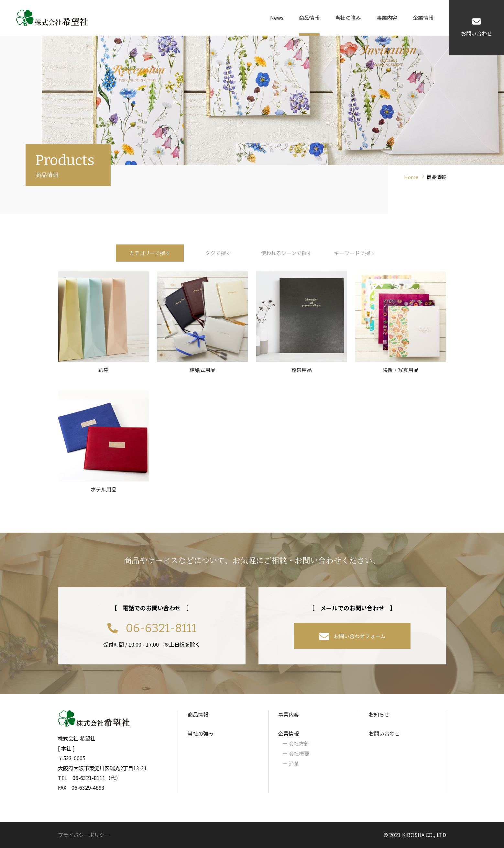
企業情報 (423, 17)
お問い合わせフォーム (352, 637)
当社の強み (348, 17)
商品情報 (309, 17)
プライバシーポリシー (84, 835)
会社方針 (296, 743)
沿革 (291, 763)
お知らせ (379, 714)
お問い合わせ (384, 733)
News (277, 17)
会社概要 (296, 753)
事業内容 (387, 17)
